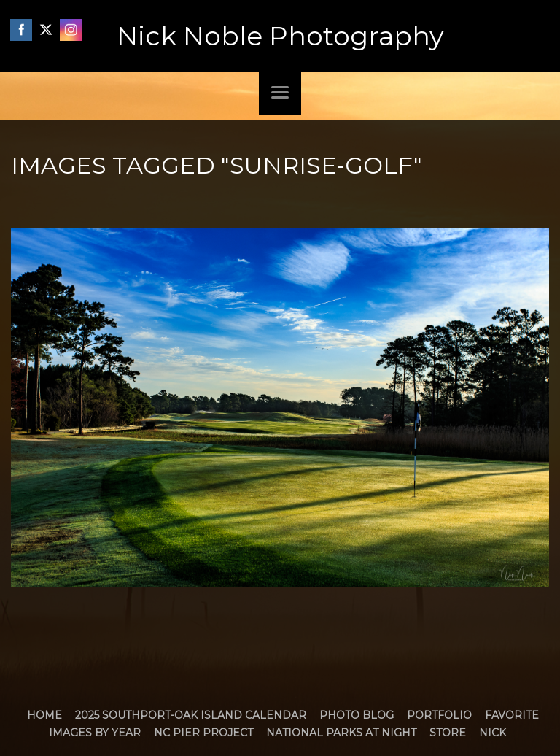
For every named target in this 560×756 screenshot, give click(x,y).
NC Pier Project (203, 733)
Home (44, 715)
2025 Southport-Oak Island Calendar (191, 715)
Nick (493, 733)
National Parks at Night (341, 733)
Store (448, 733)
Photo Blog (357, 715)
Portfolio (439, 715)
